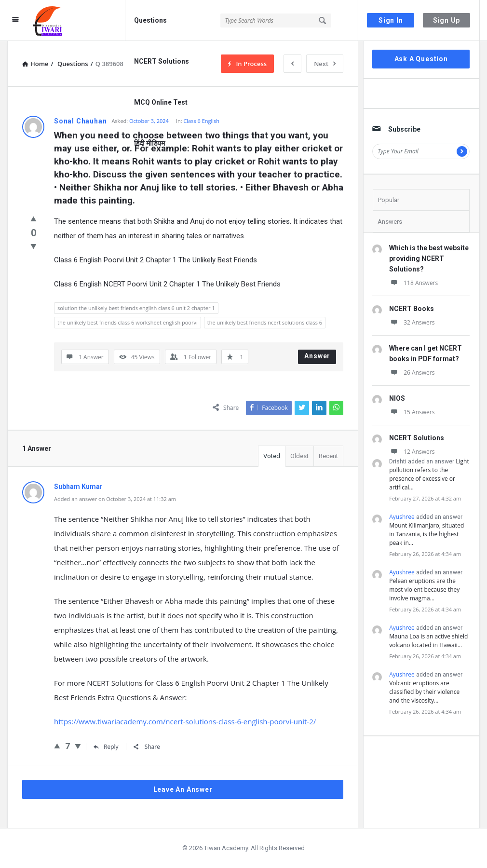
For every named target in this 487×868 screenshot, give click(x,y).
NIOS (397, 398)
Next (325, 64)
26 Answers (412, 373)
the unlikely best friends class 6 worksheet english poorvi (128, 322)
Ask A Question (421, 59)
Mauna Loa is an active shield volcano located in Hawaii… (428, 641)
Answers (390, 222)
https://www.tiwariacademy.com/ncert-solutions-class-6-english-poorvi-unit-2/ (185, 721)
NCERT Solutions (162, 61)
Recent (328, 456)
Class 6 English (201, 121)
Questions (150, 20)
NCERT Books (412, 309)
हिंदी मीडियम (149, 143)
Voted (272, 456)
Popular (389, 200)
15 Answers (412, 412)
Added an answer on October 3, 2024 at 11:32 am (115, 499)
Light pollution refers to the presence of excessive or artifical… (429, 474)
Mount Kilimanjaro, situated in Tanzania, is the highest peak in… (426, 534)
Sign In (391, 20)
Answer (317, 356)
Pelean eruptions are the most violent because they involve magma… (424, 590)
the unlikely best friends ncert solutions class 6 (265, 322)
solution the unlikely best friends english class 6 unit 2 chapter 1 (136, 308)
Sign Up (447, 20)
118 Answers (413, 283)
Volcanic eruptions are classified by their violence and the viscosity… (424, 692)
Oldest (299, 456)
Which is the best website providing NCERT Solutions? (429, 258)
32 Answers (412, 322)
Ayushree (402, 517)
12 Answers (412, 452)
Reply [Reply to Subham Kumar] (106, 747)
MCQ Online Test (161, 102)
